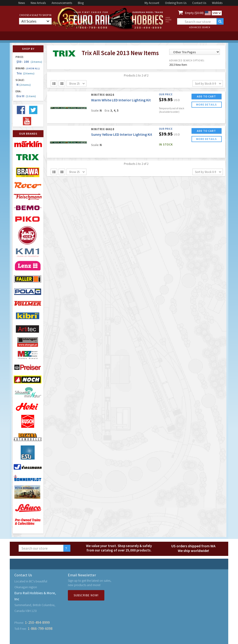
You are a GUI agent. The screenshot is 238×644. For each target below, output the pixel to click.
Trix (25, 73)
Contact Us (199, 3)
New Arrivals (38, 3)
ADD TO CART (206, 96)
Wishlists (217, 3)
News (22, 3)
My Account (152, 3)
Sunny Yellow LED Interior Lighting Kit (122, 134)
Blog (81, 3)
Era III (26, 96)
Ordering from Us (176, 3)
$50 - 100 (29, 62)
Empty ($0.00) (194, 13)
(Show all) (33, 68)
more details (207, 105)
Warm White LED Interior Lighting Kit (121, 100)
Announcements (62, 3)
